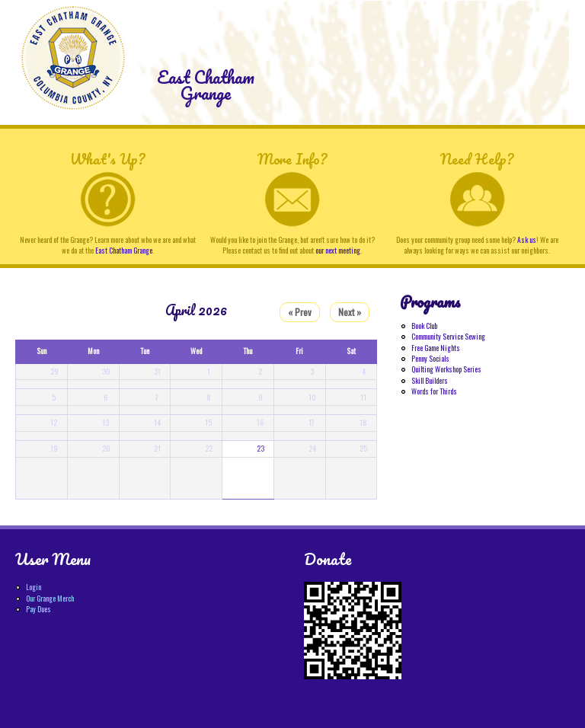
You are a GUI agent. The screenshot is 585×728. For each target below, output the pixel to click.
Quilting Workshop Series (446, 369)
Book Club (424, 326)
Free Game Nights (436, 348)
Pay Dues (38, 609)
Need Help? (477, 159)
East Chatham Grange (206, 85)
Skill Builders (430, 381)
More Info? (292, 159)
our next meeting (338, 251)
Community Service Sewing (448, 337)
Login (34, 587)
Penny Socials (430, 359)
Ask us (527, 240)
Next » (350, 312)
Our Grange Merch (50, 599)
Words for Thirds (434, 391)
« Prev (300, 312)
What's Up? (107, 159)
